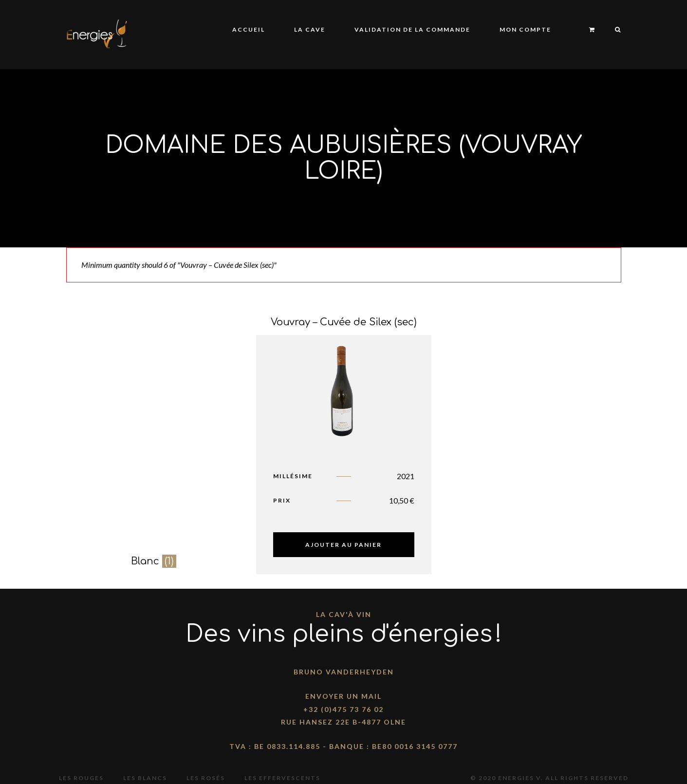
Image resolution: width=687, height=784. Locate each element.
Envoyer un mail (343, 696)
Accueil (249, 29)
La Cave (310, 29)
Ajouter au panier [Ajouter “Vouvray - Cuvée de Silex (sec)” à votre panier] (343, 545)
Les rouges (81, 778)
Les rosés (206, 778)
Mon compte (525, 29)
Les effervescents (282, 778)
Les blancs (145, 778)
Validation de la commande (412, 29)
